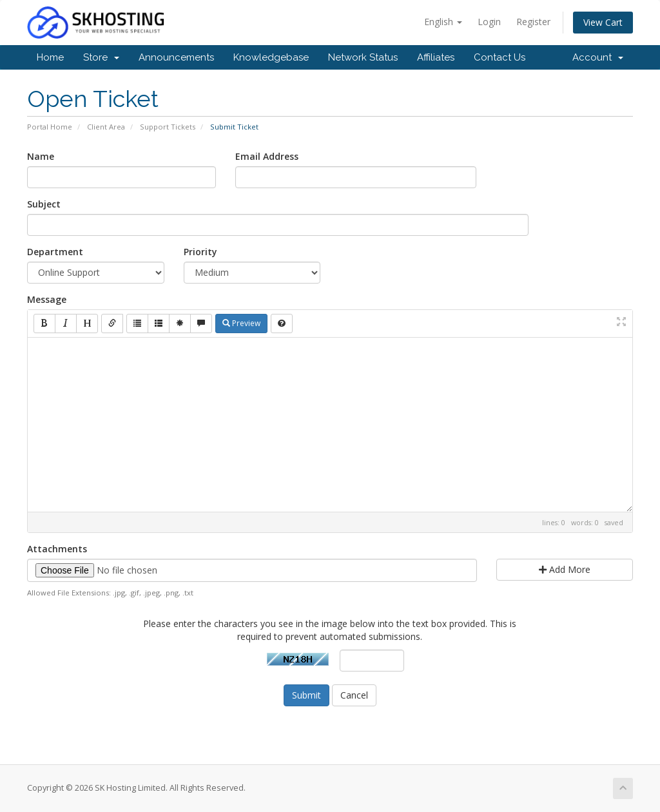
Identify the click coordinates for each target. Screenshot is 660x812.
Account (598, 57)
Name (41, 156)
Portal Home (50, 127)
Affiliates (436, 57)
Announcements (176, 57)
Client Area (106, 127)
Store (101, 57)
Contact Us (500, 57)
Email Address (267, 156)
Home (50, 57)
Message (47, 299)
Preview (241, 323)
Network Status (363, 57)
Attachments (57, 549)
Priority (200, 252)
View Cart (603, 22)
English (443, 22)
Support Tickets (168, 127)
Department (55, 252)
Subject (44, 204)
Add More (565, 569)
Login (489, 22)
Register (533, 22)
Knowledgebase (271, 57)
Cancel (354, 695)
